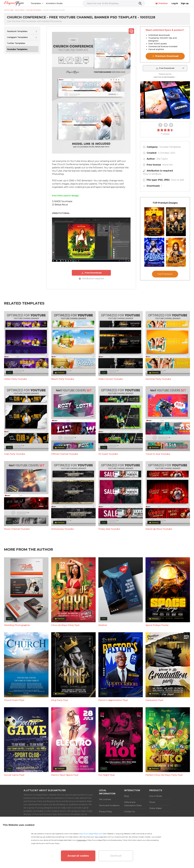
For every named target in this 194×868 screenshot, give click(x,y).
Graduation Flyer (154, 746)
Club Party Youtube (15, 500)
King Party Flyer (60, 746)
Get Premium (165, 332)
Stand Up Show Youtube (159, 575)
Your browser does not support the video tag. (165, 100)
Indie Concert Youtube (111, 425)
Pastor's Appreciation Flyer (113, 746)
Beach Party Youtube (63, 425)
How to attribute (152, 174)
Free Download (91, 273)
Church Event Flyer (14, 746)
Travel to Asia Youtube (158, 500)
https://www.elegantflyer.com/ (91, 834)
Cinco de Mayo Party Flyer (65, 671)
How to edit (178, 180)
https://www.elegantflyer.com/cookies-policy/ (105, 840)
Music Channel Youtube (17, 575)
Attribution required (91, 279)
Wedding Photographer (17, 671)
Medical (103, 671)
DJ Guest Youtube (108, 500)
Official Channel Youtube (65, 500)
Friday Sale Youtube (109, 575)
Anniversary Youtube (62, 575)
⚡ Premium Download (165, 56)
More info (168, 165)
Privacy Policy (54, 843)
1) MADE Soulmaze (62, 201)
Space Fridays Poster (157, 671)
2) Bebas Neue (60, 205)
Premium (161, 3)
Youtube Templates (170, 147)
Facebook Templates (17, 31)
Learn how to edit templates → (165, 77)
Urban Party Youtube (15, 425)
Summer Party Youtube (158, 425)
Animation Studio (54, 3)
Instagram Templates (17, 37)
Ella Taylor (162, 159)
